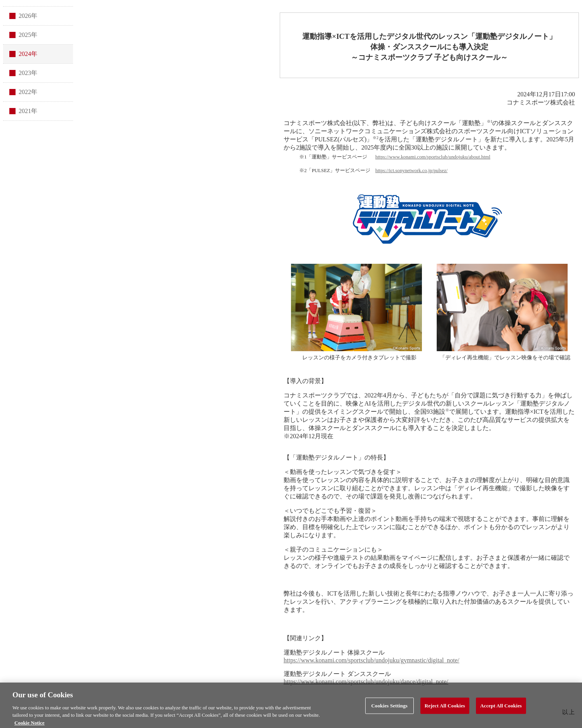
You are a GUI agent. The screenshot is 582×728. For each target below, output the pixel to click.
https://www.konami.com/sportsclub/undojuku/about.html (433, 157)
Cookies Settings (389, 708)
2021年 (28, 111)
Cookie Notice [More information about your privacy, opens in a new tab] (30, 725)
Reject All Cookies (445, 708)
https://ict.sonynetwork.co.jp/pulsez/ (411, 171)
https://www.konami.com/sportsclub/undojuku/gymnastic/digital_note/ (371, 660)
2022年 (28, 92)
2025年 (28, 35)
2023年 (28, 73)
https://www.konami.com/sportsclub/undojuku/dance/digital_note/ (366, 682)
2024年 (28, 54)
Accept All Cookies (501, 708)
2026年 (28, 16)
